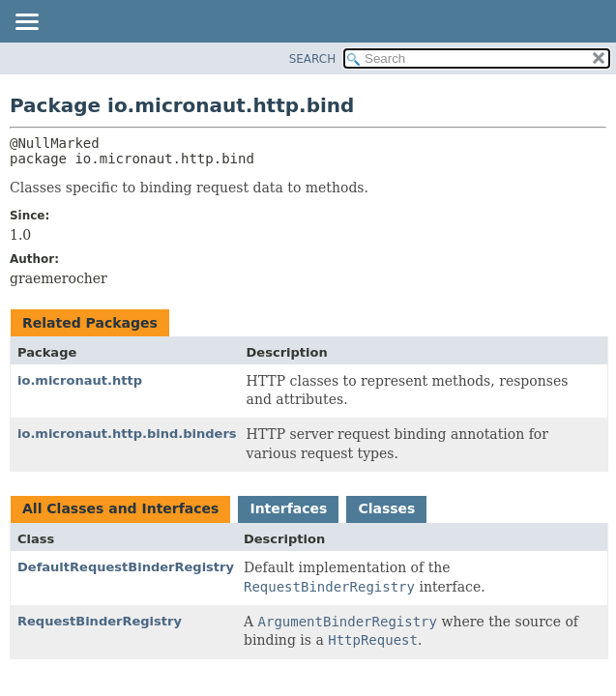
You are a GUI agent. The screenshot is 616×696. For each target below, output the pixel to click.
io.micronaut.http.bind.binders (127, 434)
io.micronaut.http (80, 380)
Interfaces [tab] (288, 508)
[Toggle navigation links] (26, 23)
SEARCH (313, 59)
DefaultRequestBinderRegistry (126, 567)
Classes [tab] (386, 508)
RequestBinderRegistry (100, 621)
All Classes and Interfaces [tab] (120, 508)
